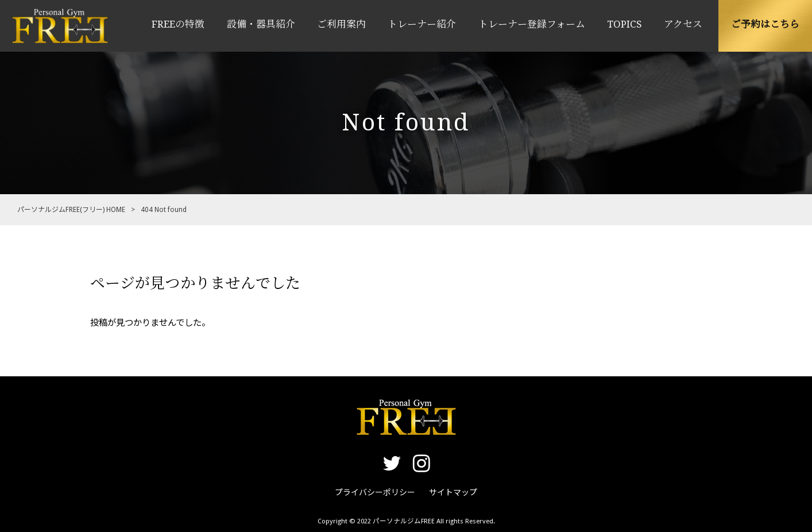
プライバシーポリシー (375, 492)
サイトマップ (453, 492)
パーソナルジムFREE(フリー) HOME (71, 210)
